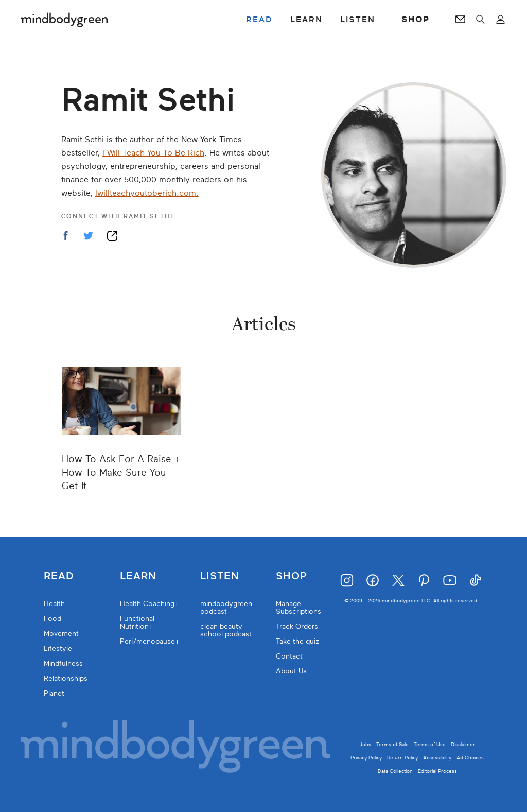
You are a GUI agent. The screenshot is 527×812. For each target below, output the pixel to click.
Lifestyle (58, 649)
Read (59, 576)
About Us (291, 671)
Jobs (365, 744)
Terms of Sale (392, 744)
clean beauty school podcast (226, 630)
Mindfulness (63, 663)
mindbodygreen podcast (226, 608)
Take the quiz (297, 641)
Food (52, 619)
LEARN (306, 20)
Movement (61, 634)
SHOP (415, 20)
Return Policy (402, 758)
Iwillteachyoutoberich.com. (147, 193)
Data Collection (395, 771)
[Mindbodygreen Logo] (64, 20)
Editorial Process (437, 771)
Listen (220, 576)
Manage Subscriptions (298, 608)
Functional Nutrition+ (137, 623)
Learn (138, 576)
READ (259, 20)
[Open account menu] (500, 20)
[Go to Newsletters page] (460, 20)
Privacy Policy (366, 758)
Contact (289, 656)
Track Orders (297, 626)
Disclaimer (463, 744)
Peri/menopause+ (150, 641)
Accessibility (437, 758)
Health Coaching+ (150, 604)
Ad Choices (470, 758)
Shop (292, 576)
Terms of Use (430, 744)
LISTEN (358, 20)
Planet (54, 693)
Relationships (66, 678)
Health (54, 604)
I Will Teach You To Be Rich (153, 153)
